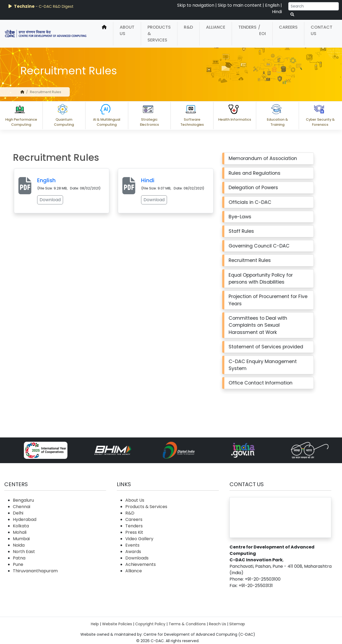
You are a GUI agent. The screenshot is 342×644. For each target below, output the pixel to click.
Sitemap (237, 624)
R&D (188, 27)
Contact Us (322, 30)
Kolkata (21, 526)
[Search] (314, 6)
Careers (288, 27)
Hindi (277, 12)
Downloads (137, 558)
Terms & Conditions (187, 624)
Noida (19, 545)
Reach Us (217, 624)
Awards (133, 552)
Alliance (216, 27)
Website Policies (117, 624)
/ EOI (262, 30)
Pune (18, 564)
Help (95, 624)
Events (132, 545)
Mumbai (21, 539)
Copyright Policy (150, 624)
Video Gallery (139, 539)
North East (24, 552)
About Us (127, 30)
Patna (19, 558)
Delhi (18, 513)
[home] (104, 34)
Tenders (247, 27)
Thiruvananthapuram (35, 571)
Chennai (22, 507)
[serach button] (292, 15)
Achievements (141, 564)
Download (39, 200)
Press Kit (134, 532)
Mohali (20, 532)
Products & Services (159, 34)
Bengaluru (23, 500)
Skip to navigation (196, 5)
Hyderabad (25, 519)
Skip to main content (240, 5)
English (272, 5)
